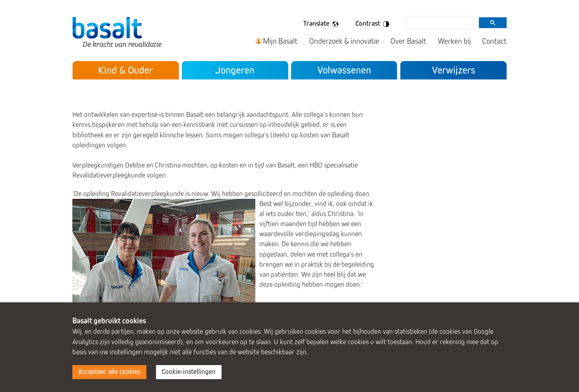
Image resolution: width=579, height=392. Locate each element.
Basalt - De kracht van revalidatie (117, 32)
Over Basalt (408, 41)
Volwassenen (344, 70)
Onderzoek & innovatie (344, 41)
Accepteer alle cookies (109, 372)
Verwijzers (454, 70)
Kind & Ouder (125, 70)
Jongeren (235, 70)
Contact (494, 41)
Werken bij (454, 41)
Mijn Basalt (280, 41)
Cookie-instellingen (189, 372)
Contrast (374, 24)
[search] (439, 23)
